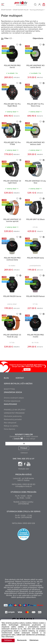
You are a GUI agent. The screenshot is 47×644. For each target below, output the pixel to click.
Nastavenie (22, 640)
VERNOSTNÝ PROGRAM (14, 413)
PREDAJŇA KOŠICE (23, 475)
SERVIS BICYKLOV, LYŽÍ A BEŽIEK (18, 384)
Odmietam (34, 640)
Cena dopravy (9, 429)
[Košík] (44, 4)
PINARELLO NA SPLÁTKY (15, 410)
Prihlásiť (24, 448)
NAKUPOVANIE (10, 404)
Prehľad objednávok (12, 401)
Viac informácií (8, 637)
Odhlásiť (24, 453)
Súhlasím (8, 640)
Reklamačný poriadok (13, 420)
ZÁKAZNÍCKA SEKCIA (13, 392)
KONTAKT (20, 378)
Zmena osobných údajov (14, 398)
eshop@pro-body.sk (24, 486)
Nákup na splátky (11, 426)
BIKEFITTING (9, 389)
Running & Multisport (37, 10)
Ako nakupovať (10, 423)
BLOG (6, 378)
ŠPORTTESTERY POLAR (21, 10)
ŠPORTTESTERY (6, 10)
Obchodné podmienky (13, 416)
